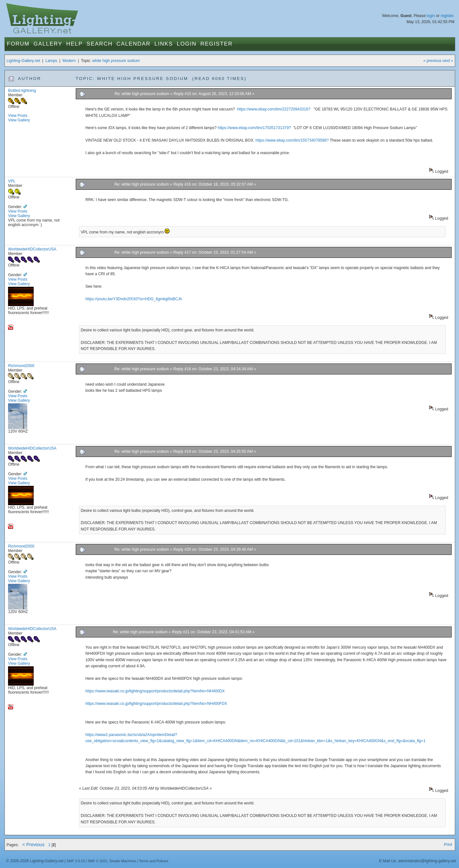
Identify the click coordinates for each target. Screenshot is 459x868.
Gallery (48, 44)
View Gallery (19, 120)
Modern (69, 61)
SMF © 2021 (98, 861)
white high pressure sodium (116, 61)
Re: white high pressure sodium (142, 94)
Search (100, 44)
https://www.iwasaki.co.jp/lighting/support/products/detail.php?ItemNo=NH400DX (155, 691)
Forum (18, 44)
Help (74, 44)
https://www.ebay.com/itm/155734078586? (292, 140)
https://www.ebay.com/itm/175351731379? (254, 128)
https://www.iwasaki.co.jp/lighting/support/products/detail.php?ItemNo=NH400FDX (156, 704)
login (431, 16)
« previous (432, 61)
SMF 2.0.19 (76, 861)
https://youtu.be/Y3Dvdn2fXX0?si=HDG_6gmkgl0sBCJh (134, 299)
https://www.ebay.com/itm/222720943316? (274, 109)
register (447, 16)
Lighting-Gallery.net (23, 61)
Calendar (134, 44)
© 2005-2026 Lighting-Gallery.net (35, 861)
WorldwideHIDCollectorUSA (32, 249)
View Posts (18, 116)
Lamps (51, 61)
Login (187, 44)
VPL (12, 181)
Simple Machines (123, 861)
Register (217, 44)
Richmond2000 (21, 366)
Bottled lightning (22, 91)
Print (448, 845)
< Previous (33, 845)
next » (448, 61)
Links (164, 44)
